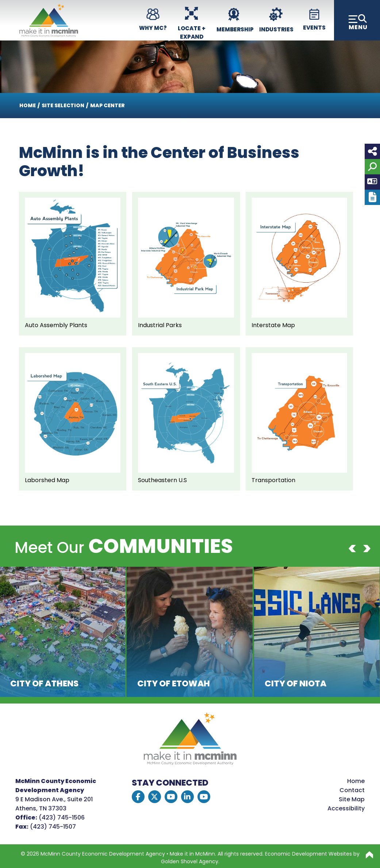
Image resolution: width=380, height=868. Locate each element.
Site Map (352, 799)
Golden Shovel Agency (190, 861)
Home (356, 781)
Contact (352, 790)
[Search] (372, 167)
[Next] (367, 549)
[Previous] (352, 549)
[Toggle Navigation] (357, 20)
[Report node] (372, 197)
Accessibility (346, 808)
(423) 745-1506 (62, 817)
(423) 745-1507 (53, 827)
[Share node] (372, 151)
